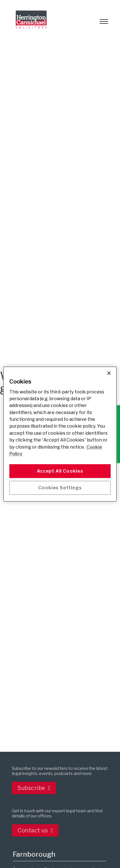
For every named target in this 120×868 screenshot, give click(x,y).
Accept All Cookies (60, 471)
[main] (60, 434)
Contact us (35, 830)
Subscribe (34, 788)
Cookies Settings (60, 488)
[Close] (109, 373)
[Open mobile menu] (104, 21)
